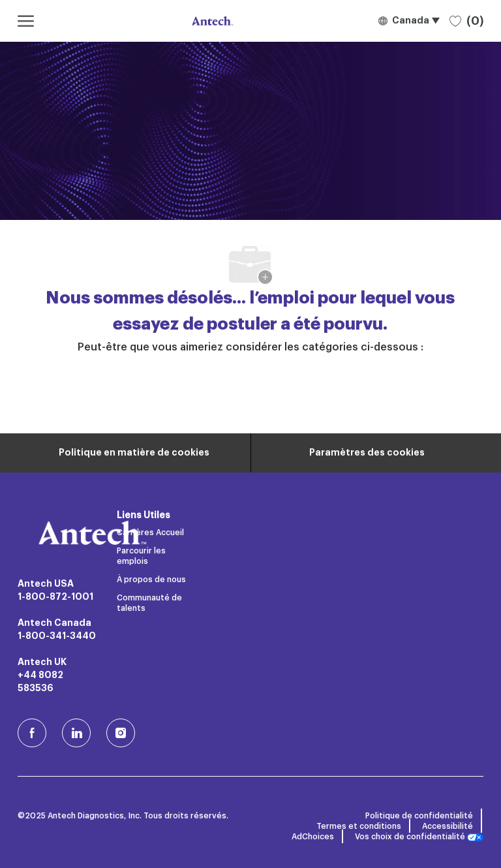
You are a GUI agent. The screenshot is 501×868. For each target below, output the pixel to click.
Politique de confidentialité (419, 816)
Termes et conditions (359, 826)
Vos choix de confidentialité (419, 837)
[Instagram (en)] (121, 733)
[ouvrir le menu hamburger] (26, 21)
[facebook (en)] (32, 733)
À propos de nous (151, 580)
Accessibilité (448, 826)
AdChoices (313, 837)
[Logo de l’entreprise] (211, 21)
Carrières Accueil (150, 533)
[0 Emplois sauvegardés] (466, 21)
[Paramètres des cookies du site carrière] (367, 453)
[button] (409, 21)
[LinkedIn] (76, 733)
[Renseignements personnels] (134, 453)
